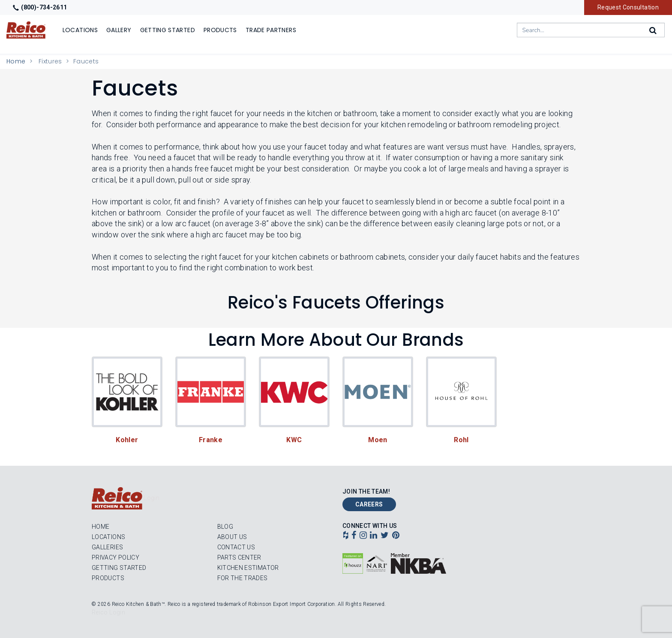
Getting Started (119, 568)
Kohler (127, 440)
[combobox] (591, 30)
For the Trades (243, 578)
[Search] (654, 30)
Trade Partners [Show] (271, 30)
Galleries (107, 547)
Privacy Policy (115, 557)
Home (16, 61)
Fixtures (50, 61)
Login (151, 498)
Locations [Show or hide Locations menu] (80, 30)
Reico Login (108, 612)
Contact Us (236, 547)
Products (108, 578)
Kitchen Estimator (248, 568)
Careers (369, 504)
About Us (232, 537)
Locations (108, 537)
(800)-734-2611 (40, 7)
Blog (225, 527)
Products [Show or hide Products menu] (220, 30)
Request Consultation (628, 7)
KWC (294, 440)
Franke (211, 440)
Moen (378, 440)
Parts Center (239, 557)
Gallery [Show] (119, 30)
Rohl (461, 440)
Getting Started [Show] (168, 30)
